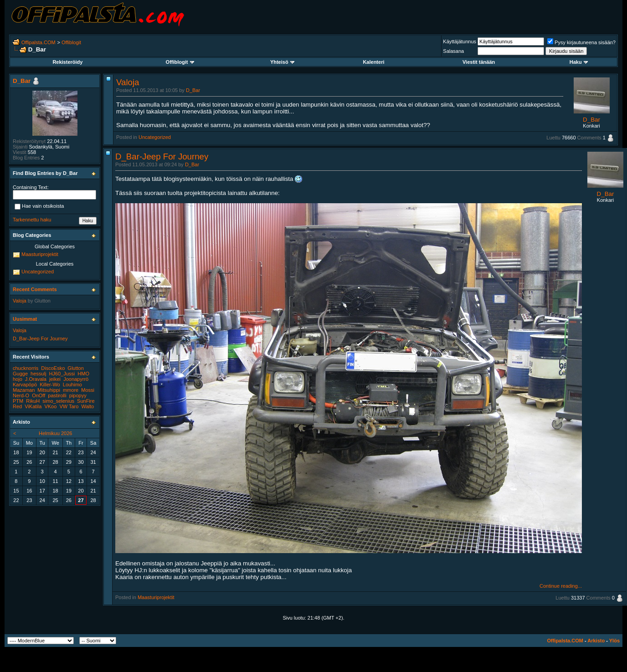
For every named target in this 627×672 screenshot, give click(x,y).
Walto (87, 406)
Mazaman (24, 390)
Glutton (43, 301)
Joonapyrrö (76, 379)
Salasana (453, 51)
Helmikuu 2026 (55, 433)
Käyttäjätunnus (460, 41)
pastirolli (57, 395)
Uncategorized (155, 137)
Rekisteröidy (67, 62)
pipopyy (78, 395)
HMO (83, 374)
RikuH (33, 401)
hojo (18, 379)
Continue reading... (561, 586)
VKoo (50, 406)
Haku (579, 62)
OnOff (39, 395)
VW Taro (69, 406)
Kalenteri (373, 62)
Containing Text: (31, 187)
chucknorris (26, 368)
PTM (18, 401)
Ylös (614, 641)
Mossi (88, 390)
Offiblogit (71, 42)
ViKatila (33, 406)
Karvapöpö (25, 385)
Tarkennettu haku (32, 220)
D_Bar (193, 90)
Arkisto (596, 641)
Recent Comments (35, 289)
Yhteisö (282, 62)
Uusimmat (25, 319)
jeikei (55, 379)
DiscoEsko (53, 368)
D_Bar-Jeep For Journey (162, 156)
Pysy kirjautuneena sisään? (581, 42)
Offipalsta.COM (39, 42)
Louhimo (72, 385)
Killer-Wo (50, 385)
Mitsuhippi (49, 390)
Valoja (128, 82)
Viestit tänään (479, 62)
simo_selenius (58, 401)
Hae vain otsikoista (39, 207)
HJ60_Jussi (62, 374)
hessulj (38, 374)
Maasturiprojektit (156, 597)
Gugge (20, 374)
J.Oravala (36, 379)
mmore (71, 390)
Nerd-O (21, 395)
